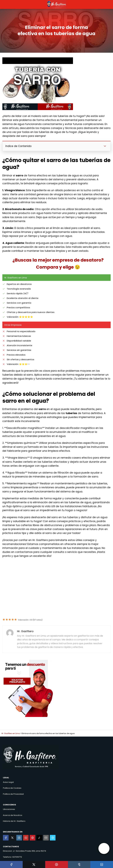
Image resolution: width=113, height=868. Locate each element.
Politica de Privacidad (13, 794)
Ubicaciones (9, 809)
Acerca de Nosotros (13, 815)
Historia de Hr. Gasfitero (14, 821)
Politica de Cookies (12, 788)
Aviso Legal (8, 782)
